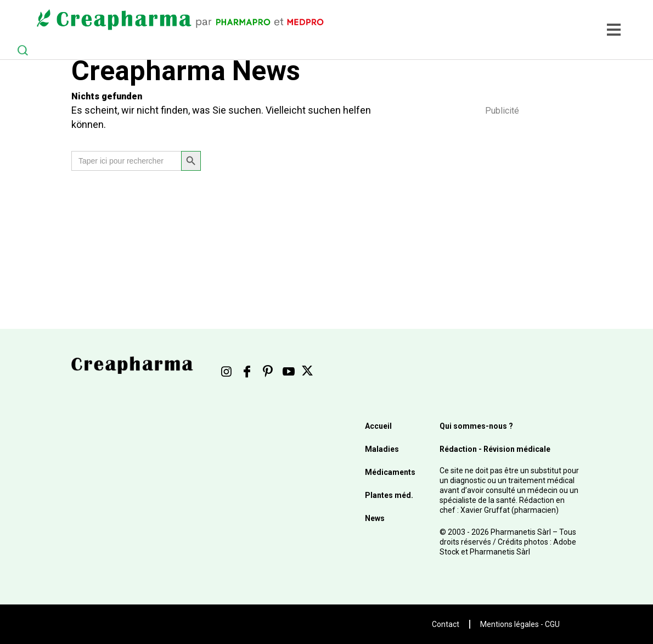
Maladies (382, 449)
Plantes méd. (389, 495)
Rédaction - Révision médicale (495, 449)
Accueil (378, 426)
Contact (446, 624)
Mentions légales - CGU (520, 624)
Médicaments (390, 472)
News (375, 518)
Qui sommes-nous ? (476, 426)
